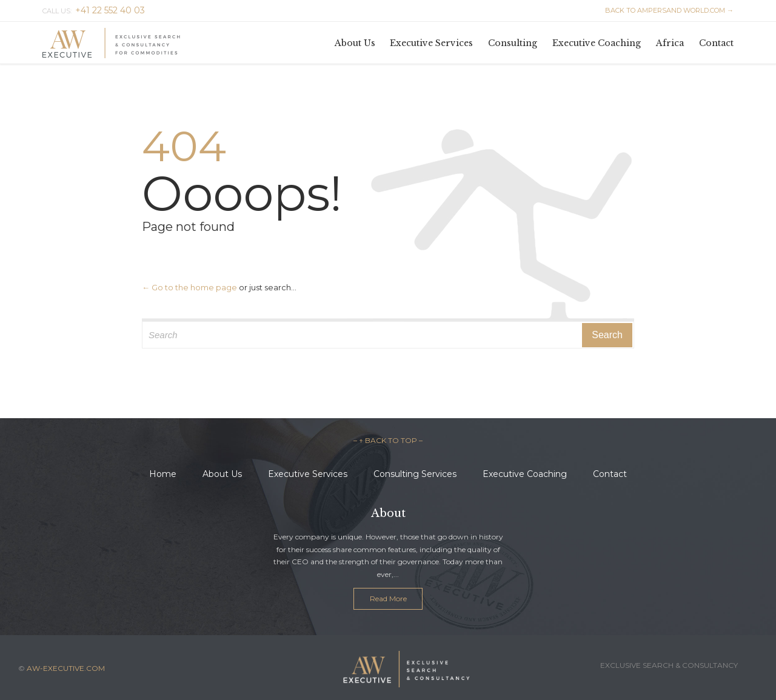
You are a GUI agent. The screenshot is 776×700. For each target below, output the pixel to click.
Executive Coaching (525, 474)
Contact (610, 474)
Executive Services (308, 474)
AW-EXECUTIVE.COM (66, 668)
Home (163, 474)
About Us (222, 474)
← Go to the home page (189, 287)
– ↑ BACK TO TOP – (388, 440)
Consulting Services (415, 474)
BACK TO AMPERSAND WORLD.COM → (669, 10)
